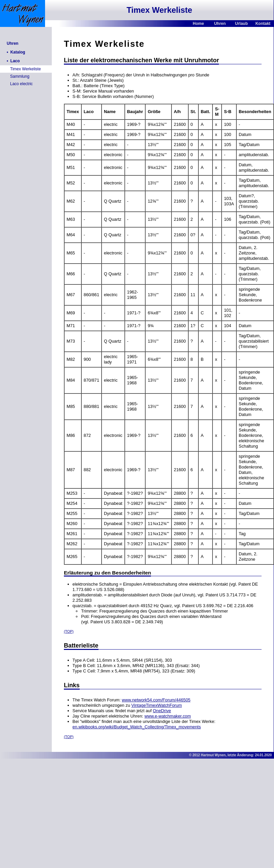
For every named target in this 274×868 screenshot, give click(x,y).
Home (198, 24)
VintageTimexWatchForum (157, 705)
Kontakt (263, 24)
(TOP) (69, 631)
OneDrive (162, 711)
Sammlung (20, 76)
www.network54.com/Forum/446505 (156, 700)
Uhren (220, 24)
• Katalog (16, 52)
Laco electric (21, 84)
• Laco (13, 61)
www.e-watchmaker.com (168, 716)
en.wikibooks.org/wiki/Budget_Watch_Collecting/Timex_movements (137, 727)
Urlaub (241, 24)
